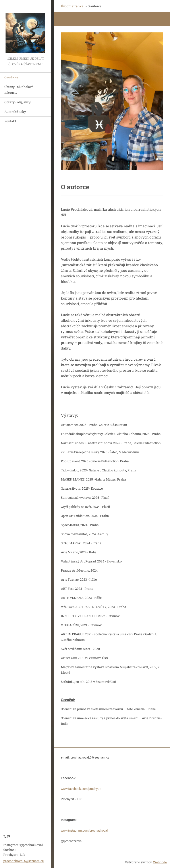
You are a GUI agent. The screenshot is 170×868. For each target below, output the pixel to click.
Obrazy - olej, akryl (18, 102)
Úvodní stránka (72, 6)
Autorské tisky (15, 112)
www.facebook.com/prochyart (81, 789)
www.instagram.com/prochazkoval (84, 830)
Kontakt (10, 121)
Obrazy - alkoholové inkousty (19, 90)
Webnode (160, 862)
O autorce (11, 77)
